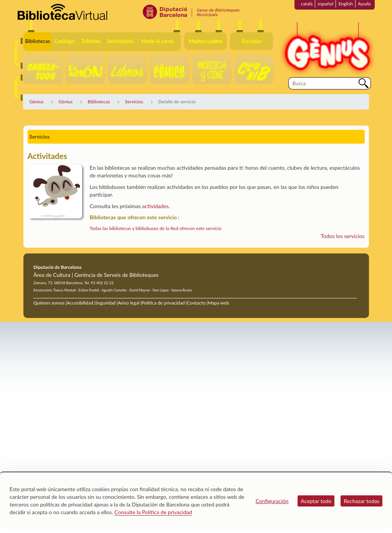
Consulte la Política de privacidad (153, 512)
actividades (155, 206)
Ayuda (364, 4)
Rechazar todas (361, 501)
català (307, 4)
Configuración (272, 501)
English (346, 4)
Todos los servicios (343, 236)
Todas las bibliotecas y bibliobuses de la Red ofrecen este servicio (156, 228)
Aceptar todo (316, 501)
